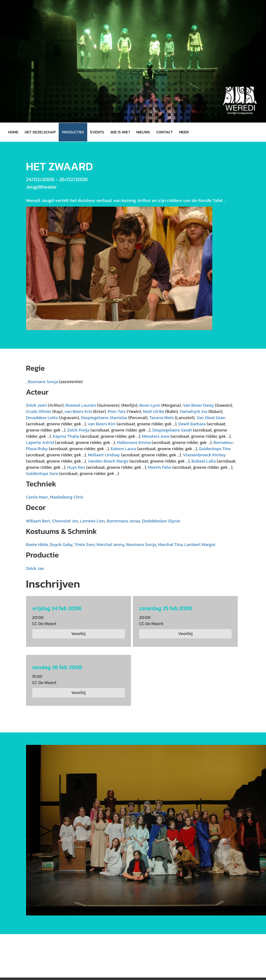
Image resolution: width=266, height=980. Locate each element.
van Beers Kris (78, 412)
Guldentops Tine (215, 449)
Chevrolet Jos (65, 521)
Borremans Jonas (124, 521)
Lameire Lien (92, 521)
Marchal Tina (170, 545)
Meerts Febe (160, 467)
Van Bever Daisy (198, 405)
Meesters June (156, 436)
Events (97, 132)
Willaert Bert (38, 521)
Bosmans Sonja (43, 382)
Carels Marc (37, 497)
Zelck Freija (79, 430)
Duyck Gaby (61, 545)
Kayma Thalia (66, 436)
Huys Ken (76, 467)
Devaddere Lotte (42, 418)
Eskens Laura (124, 449)
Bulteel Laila (204, 461)
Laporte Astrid (40, 443)
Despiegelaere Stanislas (104, 418)
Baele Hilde (37, 545)
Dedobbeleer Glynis (161, 521)
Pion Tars (117, 412)
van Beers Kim (102, 424)
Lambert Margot (200, 545)
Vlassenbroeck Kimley (204, 455)
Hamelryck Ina (194, 412)
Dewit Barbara (192, 424)
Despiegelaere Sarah (172, 430)
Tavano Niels (162, 418)
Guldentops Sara (42, 474)
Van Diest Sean (211, 418)
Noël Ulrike (153, 412)
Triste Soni (84, 545)
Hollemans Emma (134, 443)
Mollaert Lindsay (104, 455)
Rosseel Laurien (81, 405)
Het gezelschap (40, 132)
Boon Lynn (150, 405)
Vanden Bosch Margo (108, 461)
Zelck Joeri (37, 405)
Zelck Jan (35, 568)
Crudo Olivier (39, 412)
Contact (165, 132)
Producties (73, 132)
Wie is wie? (120, 132)
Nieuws (143, 132)
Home (13, 132)
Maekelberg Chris (67, 497)
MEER (184, 132)
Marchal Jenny (110, 545)
